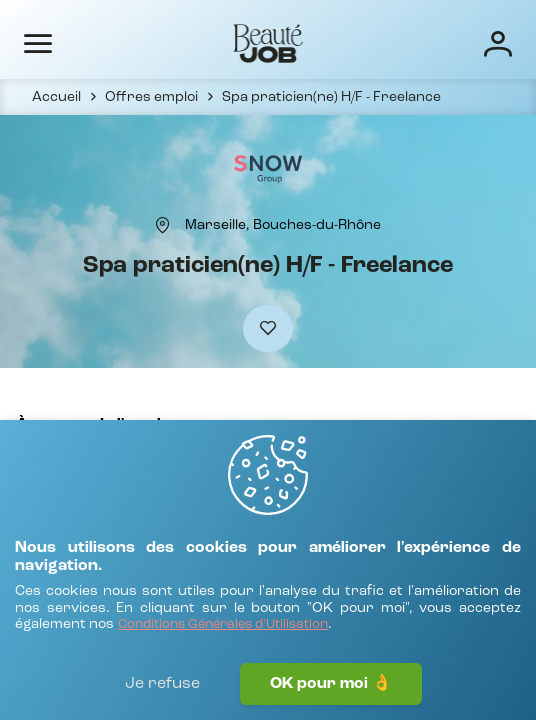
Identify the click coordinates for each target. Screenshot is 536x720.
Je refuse (162, 684)
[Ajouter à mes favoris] (268, 328)
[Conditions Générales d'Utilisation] (223, 625)
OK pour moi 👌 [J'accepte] (331, 684)
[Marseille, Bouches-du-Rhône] (283, 225)
